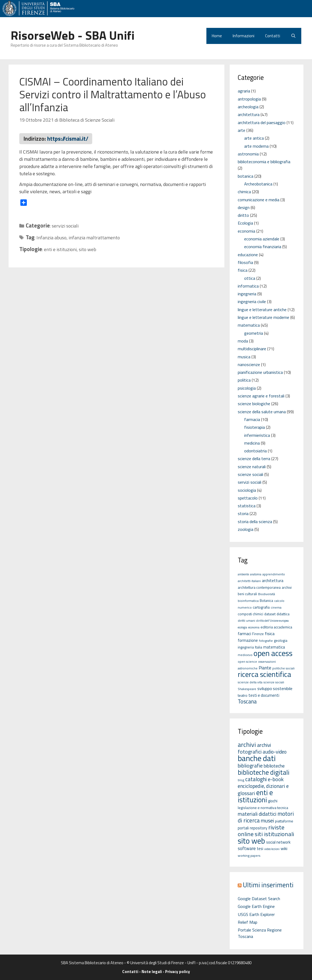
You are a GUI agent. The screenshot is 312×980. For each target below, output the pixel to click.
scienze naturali (252, 467)
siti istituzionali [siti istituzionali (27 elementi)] (274, 834)
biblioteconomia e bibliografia (264, 162)
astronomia (248, 154)
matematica (249, 325)
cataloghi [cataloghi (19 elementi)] (256, 779)
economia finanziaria (263, 247)
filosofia (245, 262)
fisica (243, 270)
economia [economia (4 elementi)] (254, 627)
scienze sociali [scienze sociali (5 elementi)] (274, 682)
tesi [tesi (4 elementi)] (260, 849)
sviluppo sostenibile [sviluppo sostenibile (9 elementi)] (275, 688)
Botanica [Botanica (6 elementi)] (266, 601)
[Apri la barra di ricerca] (293, 36)
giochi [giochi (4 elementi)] (273, 801)
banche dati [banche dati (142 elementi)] (257, 758)
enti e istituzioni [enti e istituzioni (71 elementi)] (255, 796)
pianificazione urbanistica (260, 372)
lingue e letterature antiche (262, 310)
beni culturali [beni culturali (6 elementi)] (247, 594)
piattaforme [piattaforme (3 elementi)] (284, 821)
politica (244, 380)
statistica (247, 506)
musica (244, 357)
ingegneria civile (252, 301)
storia (243, 513)
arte (242, 130)
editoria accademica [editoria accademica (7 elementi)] (276, 627)
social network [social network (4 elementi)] (278, 842)
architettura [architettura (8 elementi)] (273, 581)
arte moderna (256, 146)
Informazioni (244, 36)
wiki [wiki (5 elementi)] (284, 848)
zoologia (246, 529)
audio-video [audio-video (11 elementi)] (275, 752)
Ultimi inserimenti (268, 885)
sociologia (247, 490)
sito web (88, 249)
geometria (254, 333)
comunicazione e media (259, 200)
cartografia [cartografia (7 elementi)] (261, 607)
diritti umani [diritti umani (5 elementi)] (246, 621)
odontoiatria (255, 451)
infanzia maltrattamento (94, 238)
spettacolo (248, 498)
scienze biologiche (254, 404)
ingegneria (247, 294)
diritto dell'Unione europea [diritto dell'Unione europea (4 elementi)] (272, 621)
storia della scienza (255, 521)
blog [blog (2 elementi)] (241, 780)
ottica (250, 278)
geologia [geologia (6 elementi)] (281, 640)
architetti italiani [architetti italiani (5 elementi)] (249, 581)
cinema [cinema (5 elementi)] (276, 607)
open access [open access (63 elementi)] (273, 653)
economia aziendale (262, 239)
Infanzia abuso (51, 238)
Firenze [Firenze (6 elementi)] (258, 634)
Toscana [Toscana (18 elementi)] (247, 701)
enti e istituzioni (60, 249)
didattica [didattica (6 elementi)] (283, 614)
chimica (244, 192)
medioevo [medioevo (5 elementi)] (245, 655)
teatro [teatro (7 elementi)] (243, 695)
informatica (248, 286)
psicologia (247, 388)
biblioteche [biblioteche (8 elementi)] (274, 766)
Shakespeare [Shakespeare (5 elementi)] (247, 689)
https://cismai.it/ (68, 139)
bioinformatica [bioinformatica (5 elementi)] (248, 601)
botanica (246, 176)
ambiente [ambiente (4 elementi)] (243, 574)
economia (246, 231)
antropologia (249, 99)
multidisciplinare (252, 349)
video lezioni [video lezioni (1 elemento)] (272, 849)
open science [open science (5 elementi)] (247, 662)
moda (243, 341)
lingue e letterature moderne (263, 317)
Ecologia (245, 223)
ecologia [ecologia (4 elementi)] (242, 627)
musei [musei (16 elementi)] (267, 820)
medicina (252, 443)
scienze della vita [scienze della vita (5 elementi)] (250, 682)
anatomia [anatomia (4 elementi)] (256, 574)
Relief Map (248, 922)
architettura (249, 114)
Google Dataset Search (259, 899)
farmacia (252, 419)
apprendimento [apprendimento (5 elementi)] (274, 574)
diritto (243, 215)
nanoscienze (249, 364)
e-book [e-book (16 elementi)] (276, 779)
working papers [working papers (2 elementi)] (249, 856)
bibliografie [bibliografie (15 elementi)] (250, 766)
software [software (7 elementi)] (247, 848)
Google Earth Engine (256, 906)
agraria (244, 91)
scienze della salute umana (262, 412)
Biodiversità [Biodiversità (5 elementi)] (267, 594)
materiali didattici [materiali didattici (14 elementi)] (257, 814)
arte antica (254, 138)
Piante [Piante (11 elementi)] (265, 668)
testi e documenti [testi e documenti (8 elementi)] (264, 695)
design (244, 207)
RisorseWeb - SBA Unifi (73, 35)
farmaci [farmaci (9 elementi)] (244, 634)
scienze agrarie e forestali (261, 396)
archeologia (248, 107)
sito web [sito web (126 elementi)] (251, 841)
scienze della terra (254, 459)
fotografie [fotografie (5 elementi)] (266, 641)
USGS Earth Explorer (256, 914)
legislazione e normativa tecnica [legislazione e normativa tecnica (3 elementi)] (263, 808)
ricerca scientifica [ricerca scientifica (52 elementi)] (264, 674)
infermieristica (257, 435)
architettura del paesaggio (262, 122)
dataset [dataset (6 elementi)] (270, 614)
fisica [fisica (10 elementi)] (270, 633)
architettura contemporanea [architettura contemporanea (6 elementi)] (259, 587)
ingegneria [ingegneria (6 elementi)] (246, 647)
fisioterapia (255, 427)
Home (217, 36)
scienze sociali (250, 474)
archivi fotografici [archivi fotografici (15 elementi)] (254, 748)
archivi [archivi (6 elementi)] (287, 587)
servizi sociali (65, 226)
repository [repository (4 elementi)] (259, 828)
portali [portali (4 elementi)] (243, 828)
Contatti (273, 36)
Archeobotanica (258, 184)
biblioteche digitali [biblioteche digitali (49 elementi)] (264, 772)
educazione (248, 255)
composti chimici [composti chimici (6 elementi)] (250, 614)
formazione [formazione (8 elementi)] (248, 640)
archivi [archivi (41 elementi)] (247, 744)
